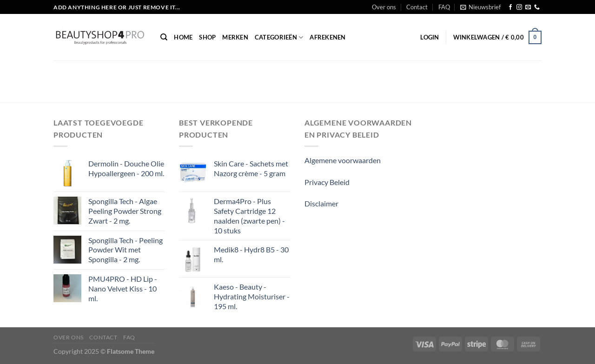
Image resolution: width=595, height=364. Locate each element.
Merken (235, 37)
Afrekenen (327, 37)
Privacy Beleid (327, 182)
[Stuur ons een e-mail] (528, 7)
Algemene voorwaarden (343, 160)
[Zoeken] (164, 37)
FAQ (444, 7)
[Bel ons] (537, 7)
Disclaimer (321, 203)
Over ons (384, 7)
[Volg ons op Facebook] (510, 7)
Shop (207, 37)
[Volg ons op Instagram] (519, 7)
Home (183, 37)
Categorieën (279, 37)
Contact (417, 7)
